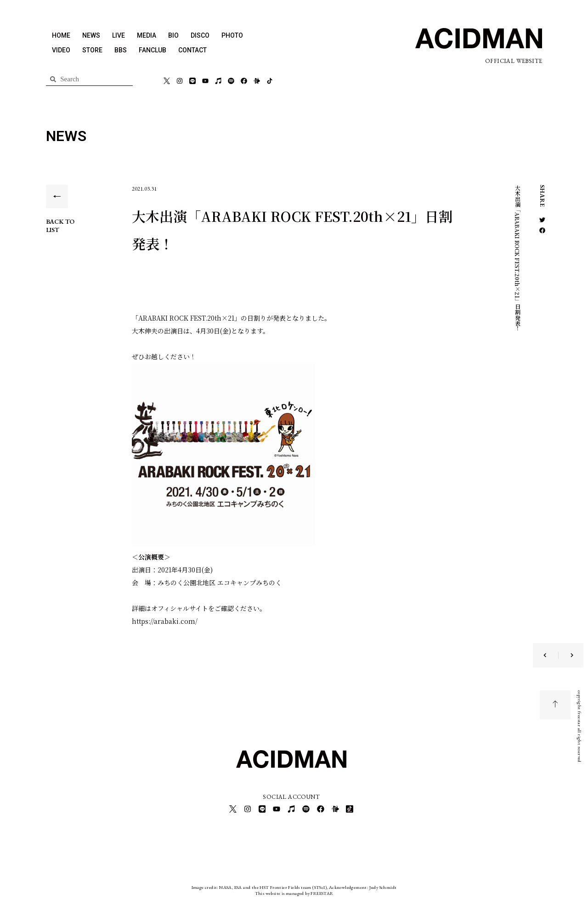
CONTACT (192, 50)
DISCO (200, 35)
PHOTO (232, 35)
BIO (173, 35)
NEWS (91, 35)
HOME (61, 35)
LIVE (119, 35)
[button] (542, 220)
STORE (92, 50)
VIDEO (61, 50)
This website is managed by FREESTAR (294, 892)
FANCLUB (153, 50)
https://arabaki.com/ (165, 621)
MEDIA (147, 35)
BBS (121, 50)
